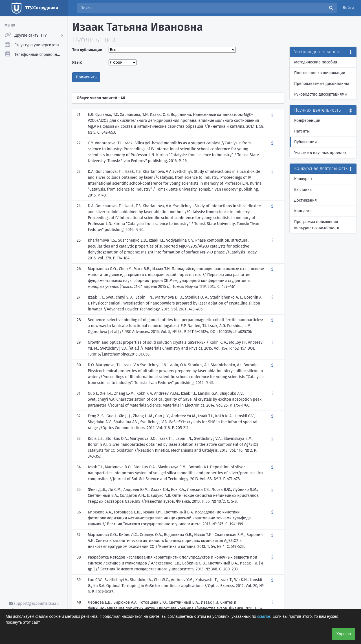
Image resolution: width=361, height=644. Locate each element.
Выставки (303, 190)
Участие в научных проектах (320, 153)
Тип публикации (87, 50)
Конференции (307, 121)
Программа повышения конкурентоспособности (317, 225)
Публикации (305, 142)
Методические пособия (316, 62)
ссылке (264, 616)
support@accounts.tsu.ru (34, 604)
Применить (86, 77)
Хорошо (344, 634)
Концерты (303, 211)
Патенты (302, 131)
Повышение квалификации (320, 73)
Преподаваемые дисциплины (322, 84)
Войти (348, 8)
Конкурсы (303, 179)
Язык (77, 62)
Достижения (305, 200)
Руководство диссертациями (321, 94)
